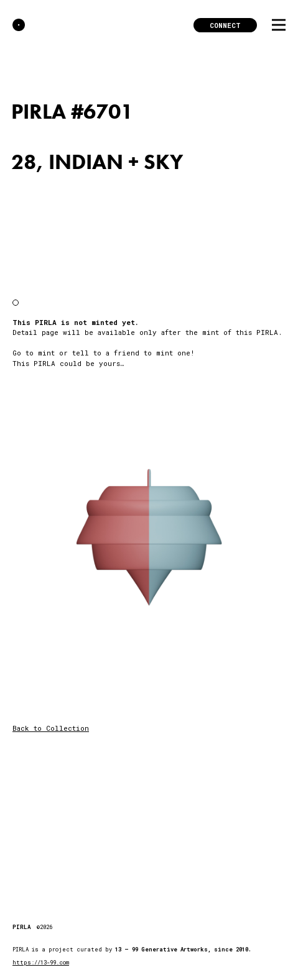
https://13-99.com (41, 962)
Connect (225, 25)
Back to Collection (51, 728)
